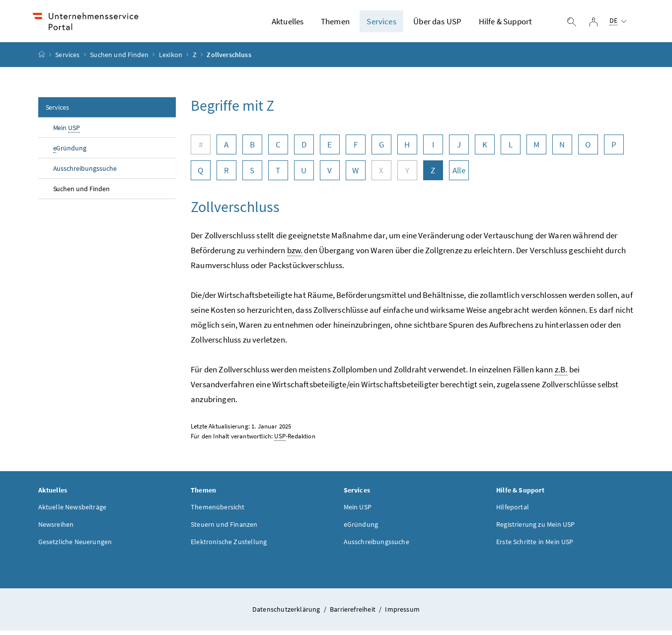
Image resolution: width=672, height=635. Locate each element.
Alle (459, 175)
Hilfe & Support (506, 23)
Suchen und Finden (119, 59)
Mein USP (358, 511)
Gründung (70, 153)
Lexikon (171, 59)
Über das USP (437, 23)
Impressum (402, 614)
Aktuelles (288, 23)
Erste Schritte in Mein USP (535, 546)
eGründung (361, 529)
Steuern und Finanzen (224, 529)
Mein (67, 132)
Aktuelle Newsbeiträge (73, 511)
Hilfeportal (513, 511)
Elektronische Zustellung (229, 546)
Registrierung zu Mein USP (535, 529)
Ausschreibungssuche (85, 173)
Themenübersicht (218, 511)
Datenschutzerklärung (287, 614)
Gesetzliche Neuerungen (75, 546)
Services (381, 23)
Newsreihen (56, 529)
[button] (627, 591)
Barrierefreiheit (353, 614)
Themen (335, 23)
